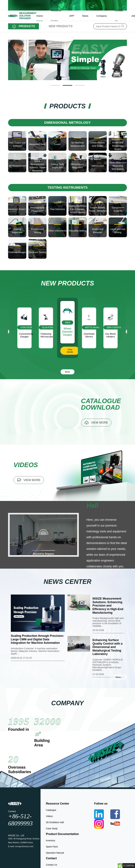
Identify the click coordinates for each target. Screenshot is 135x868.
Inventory (51, 840)
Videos (49, 816)
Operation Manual (55, 853)
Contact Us (51, 865)
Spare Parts (52, 847)
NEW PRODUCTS (61, 26)
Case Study (52, 828)
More (67, 372)
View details (70, 351)
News (85, 16)
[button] (55, 85)
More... (119, 677)
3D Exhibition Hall (55, 822)
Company (102, 16)
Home (40, 16)
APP (72, 16)
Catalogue (51, 810)
